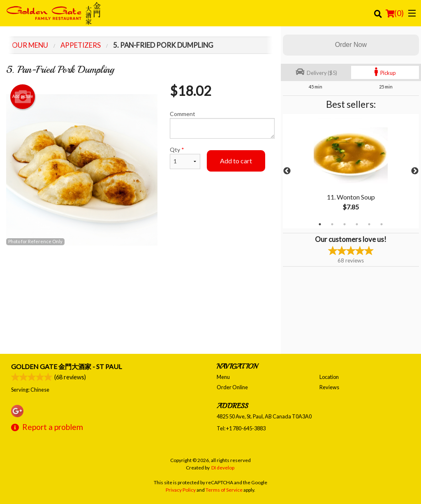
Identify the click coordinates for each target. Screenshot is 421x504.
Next (415, 171)
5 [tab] (369, 224)
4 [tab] (357, 224)
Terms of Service (224, 490)
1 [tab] (320, 224)
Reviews (329, 387)
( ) (395, 13)
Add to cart (236, 161)
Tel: (241, 428)
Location (329, 377)
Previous (287, 171)
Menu (223, 377)
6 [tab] (382, 224)
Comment (222, 124)
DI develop (223, 468)
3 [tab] (345, 224)
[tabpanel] (351, 171)
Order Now (351, 45)
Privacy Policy (181, 490)
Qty (185, 158)
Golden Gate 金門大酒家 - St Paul (66, 366)
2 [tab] (332, 224)
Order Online (232, 387)
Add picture (23, 97)
